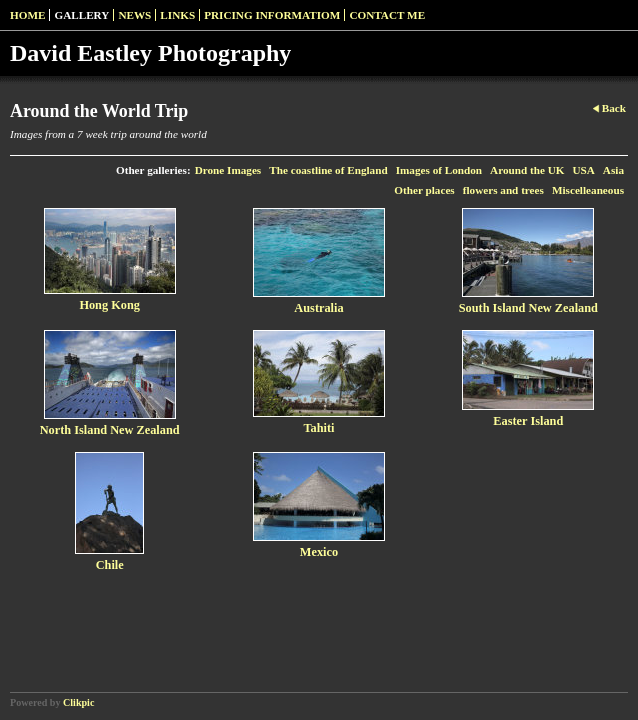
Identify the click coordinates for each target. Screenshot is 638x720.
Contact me (387, 15)
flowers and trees (503, 190)
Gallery (81, 15)
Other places (424, 190)
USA (583, 170)
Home (27, 15)
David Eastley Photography (150, 53)
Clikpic (78, 702)
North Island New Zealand (110, 430)
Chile (110, 565)
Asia (613, 170)
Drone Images (228, 170)
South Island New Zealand (528, 308)
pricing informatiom (272, 15)
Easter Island (528, 421)
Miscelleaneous (588, 190)
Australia (318, 308)
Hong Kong (109, 305)
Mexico (319, 552)
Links (177, 15)
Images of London (439, 170)
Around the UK (527, 170)
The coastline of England (328, 170)
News (134, 15)
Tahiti (318, 428)
